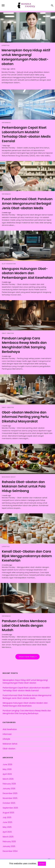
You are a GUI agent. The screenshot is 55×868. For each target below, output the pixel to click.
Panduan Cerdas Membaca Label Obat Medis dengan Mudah (24, 625)
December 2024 (10, 851)
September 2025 (10, 808)
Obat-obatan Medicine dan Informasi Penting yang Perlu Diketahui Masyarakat (25, 417)
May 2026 (7, 769)
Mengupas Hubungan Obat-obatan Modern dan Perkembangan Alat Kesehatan (27, 273)
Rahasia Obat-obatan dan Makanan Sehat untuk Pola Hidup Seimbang (24, 486)
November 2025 (10, 798)
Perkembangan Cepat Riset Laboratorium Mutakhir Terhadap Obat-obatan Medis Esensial (26, 134)
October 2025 (9, 803)
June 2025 (7, 822)
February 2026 (9, 784)
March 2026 (8, 779)
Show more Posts (27, 657)
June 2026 (7, 764)
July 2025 (7, 817)
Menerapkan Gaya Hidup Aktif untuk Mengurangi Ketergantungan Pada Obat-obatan (26, 57)
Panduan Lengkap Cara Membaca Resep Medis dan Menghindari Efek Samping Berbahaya (24, 345)
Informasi (6, 123)
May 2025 (7, 827)
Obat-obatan (8, 333)
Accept (42, 864)
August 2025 (8, 813)
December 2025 (10, 793)
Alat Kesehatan (9, 264)
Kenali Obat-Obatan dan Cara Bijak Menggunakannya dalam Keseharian (27, 556)
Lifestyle (6, 45)
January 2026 (9, 789)
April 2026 (7, 774)
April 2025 (7, 832)
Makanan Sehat (9, 477)
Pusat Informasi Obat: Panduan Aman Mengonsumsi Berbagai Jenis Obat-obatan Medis (27, 203)
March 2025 (8, 837)
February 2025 (9, 842)
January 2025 (9, 846)
